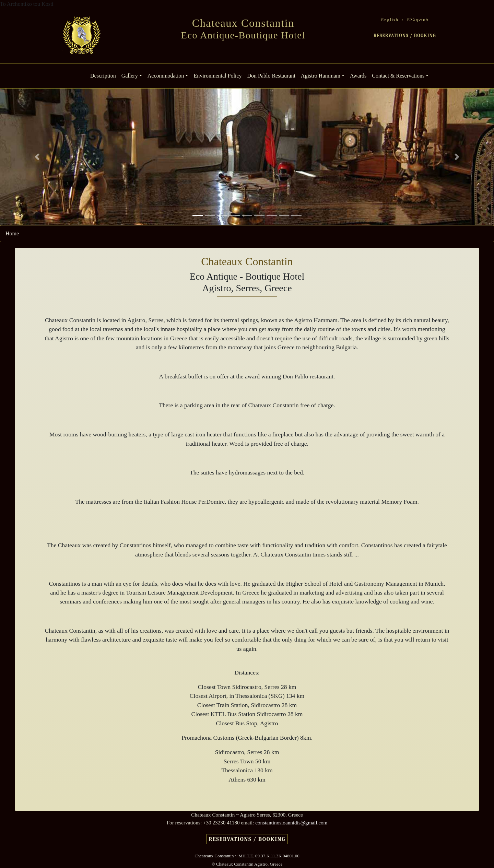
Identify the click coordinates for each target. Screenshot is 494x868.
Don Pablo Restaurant (271, 76)
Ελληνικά (418, 20)
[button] (37, 157)
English (390, 20)
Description (104, 75)
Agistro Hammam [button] (321, 76)
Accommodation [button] (166, 76)
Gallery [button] (130, 76)
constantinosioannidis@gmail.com (291, 823)
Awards (358, 76)
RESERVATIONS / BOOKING (405, 36)
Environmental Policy (217, 76)
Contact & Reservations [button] (398, 76)
